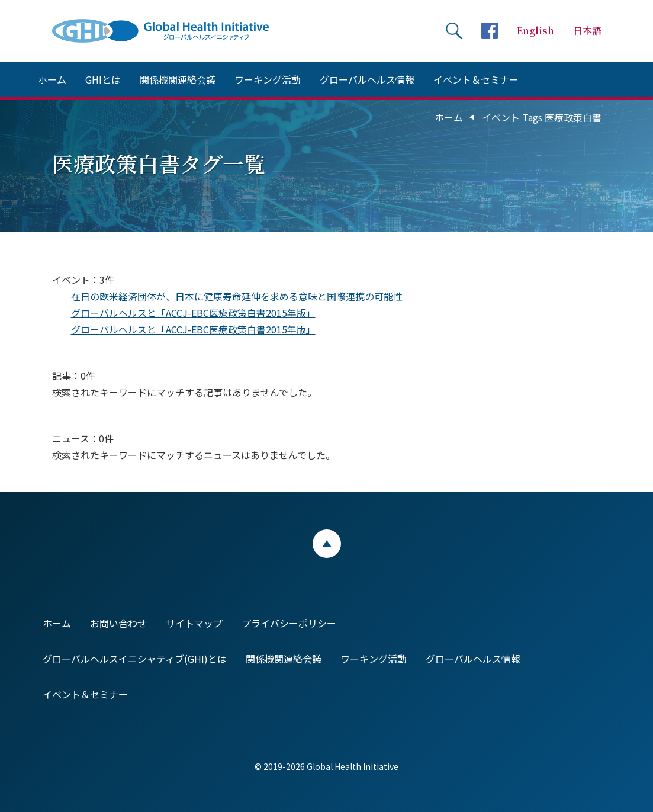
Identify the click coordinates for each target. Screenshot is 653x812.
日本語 (587, 31)
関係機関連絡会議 (178, 79)
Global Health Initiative (171, 31)
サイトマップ (194, 623)
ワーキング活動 (268, 79)
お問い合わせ (118, 623)
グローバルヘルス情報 (367, 79)
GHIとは (103, 79)
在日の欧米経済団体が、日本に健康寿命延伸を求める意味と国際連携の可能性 (237, 296)
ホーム (52, 79)
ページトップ (327, 544)
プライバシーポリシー (289, 623)
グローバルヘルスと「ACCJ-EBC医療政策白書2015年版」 (193, 313)
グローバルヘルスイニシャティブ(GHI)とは (135, 659)
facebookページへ (490, 31)
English (535, 31)
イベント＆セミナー (476, 79)
